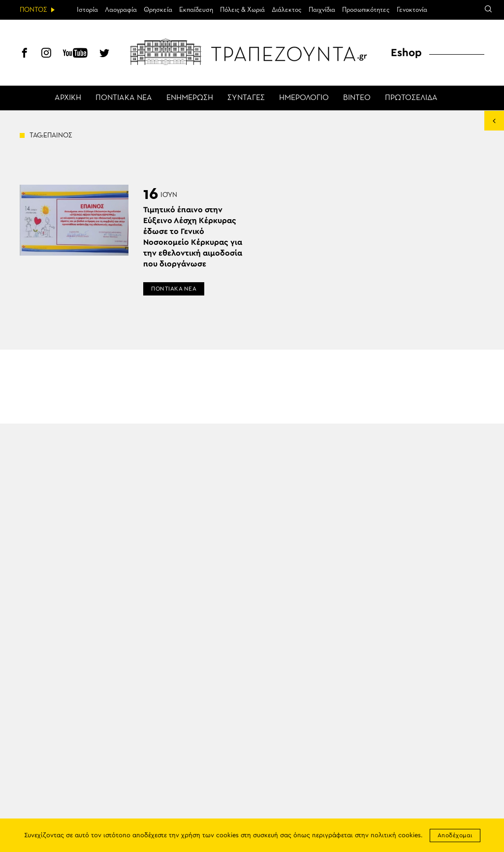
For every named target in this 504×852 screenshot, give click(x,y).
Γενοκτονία (412, 10)
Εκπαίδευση (196, 10)
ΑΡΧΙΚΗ (68, 98)
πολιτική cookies (396, 836)
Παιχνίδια (322, 10)
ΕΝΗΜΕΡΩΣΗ (190, 98)
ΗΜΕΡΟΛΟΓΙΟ (304, 98)
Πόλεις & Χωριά (242, 10)
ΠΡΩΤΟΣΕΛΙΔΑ (411, 98)
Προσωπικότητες (366, 10)
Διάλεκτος (287, 10)
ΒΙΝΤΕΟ (357, 98)
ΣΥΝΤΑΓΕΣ (246, 98)
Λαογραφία (121, 10)
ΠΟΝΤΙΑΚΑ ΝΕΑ (124, 98)
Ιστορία (87, 10)
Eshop (406, 53)
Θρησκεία (158, 10)
